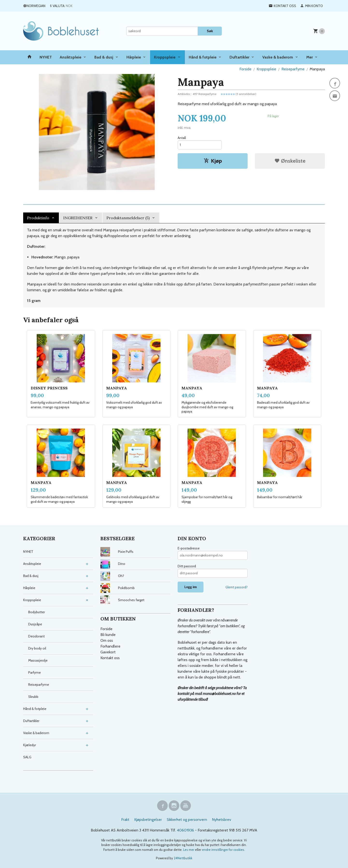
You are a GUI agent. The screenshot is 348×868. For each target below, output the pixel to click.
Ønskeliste (290, 161)
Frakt (125, 820)
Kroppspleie (165, 57)
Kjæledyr (30, 745)
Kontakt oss (110, 658)
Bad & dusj (104, 57)
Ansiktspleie (70, 57)
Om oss (107, 640)
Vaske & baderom (278, 57)
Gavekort (108, 652)
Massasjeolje (38, 660)
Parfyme (35, 672)
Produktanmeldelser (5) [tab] (128, 218)
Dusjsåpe (35, 624)
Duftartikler (239, 57)
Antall (182, 138)
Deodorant (36, 636)
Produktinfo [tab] (38, 218)
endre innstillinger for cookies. (223, 850)
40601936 (185, 830)
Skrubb (33, 697)
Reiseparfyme (39, 685)
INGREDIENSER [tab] (78, 218)
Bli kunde (108, 635)
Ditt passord (187, 566)
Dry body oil (37, 648)
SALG (27, 757)
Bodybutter (37, 612)
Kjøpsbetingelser (148, 820)
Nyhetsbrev (222, 820)
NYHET (46, 57)
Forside (245, 69)
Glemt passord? (237, 587)
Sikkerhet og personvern (187, 820)
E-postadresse (189, 548)
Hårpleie (134, 57)
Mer (310, 57)
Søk (210, 31)
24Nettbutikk (183, 858)
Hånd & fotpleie (203, 57)
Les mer (189, 850)
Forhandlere (110, 646)
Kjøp (213, 161)
